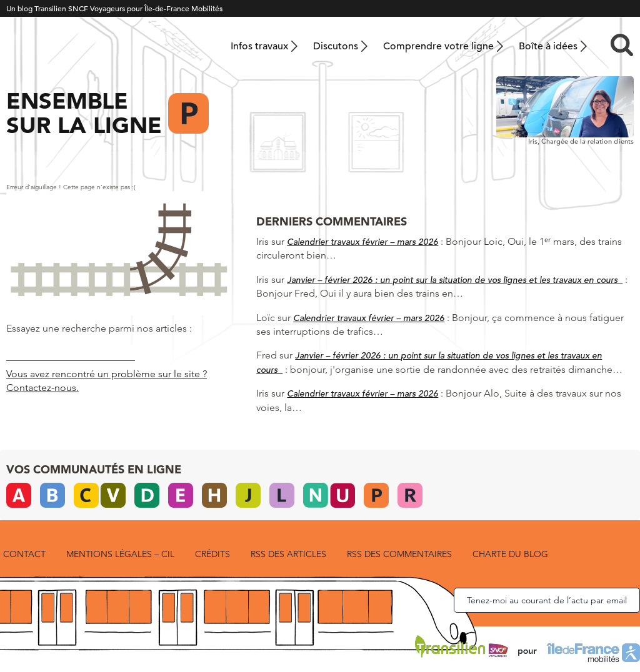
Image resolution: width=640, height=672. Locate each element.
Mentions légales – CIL (120, 554)
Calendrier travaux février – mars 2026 (362, 242)
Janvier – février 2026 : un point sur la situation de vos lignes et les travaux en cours (455, 280)
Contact (24, 554)
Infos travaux (259, 46)
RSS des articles (288, 554)
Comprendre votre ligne (438, 46)
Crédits (212, 554)
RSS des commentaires (399, 554)
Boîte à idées (548, 46)
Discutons (336, 46)
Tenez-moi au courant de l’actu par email (547, 600)
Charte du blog (510, 554)
